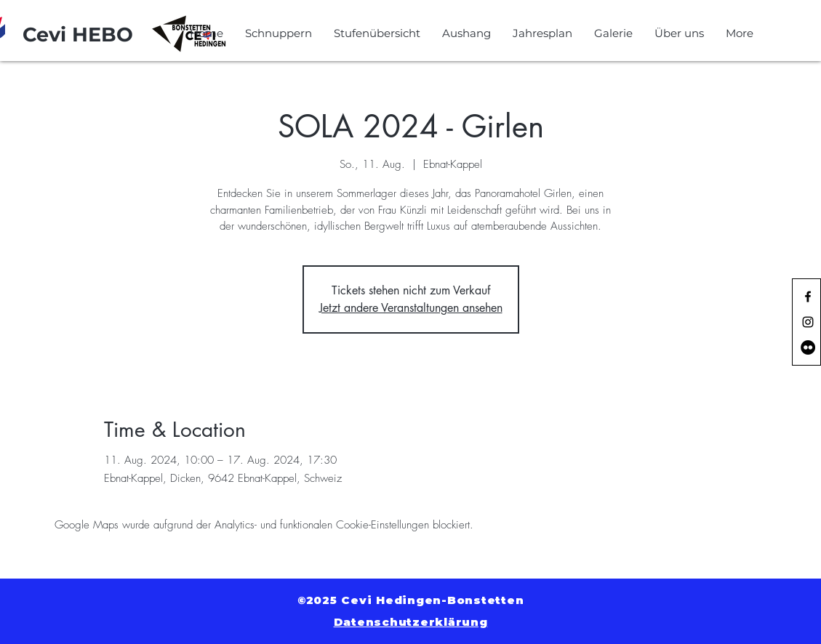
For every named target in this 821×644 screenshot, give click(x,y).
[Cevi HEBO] (78, 35)
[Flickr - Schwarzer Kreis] (808, 347)
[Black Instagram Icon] (808, 322)
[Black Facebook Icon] (808, 297)
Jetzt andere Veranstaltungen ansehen (411, 308)
